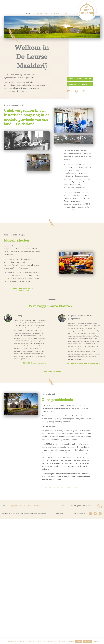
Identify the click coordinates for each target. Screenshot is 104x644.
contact (7, 279)
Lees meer (96, 641)
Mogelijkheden (41, 13)
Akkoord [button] (79, 641)
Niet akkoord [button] (88, 641)
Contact (66, 13)
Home (28, 13)
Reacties (55, 13)
